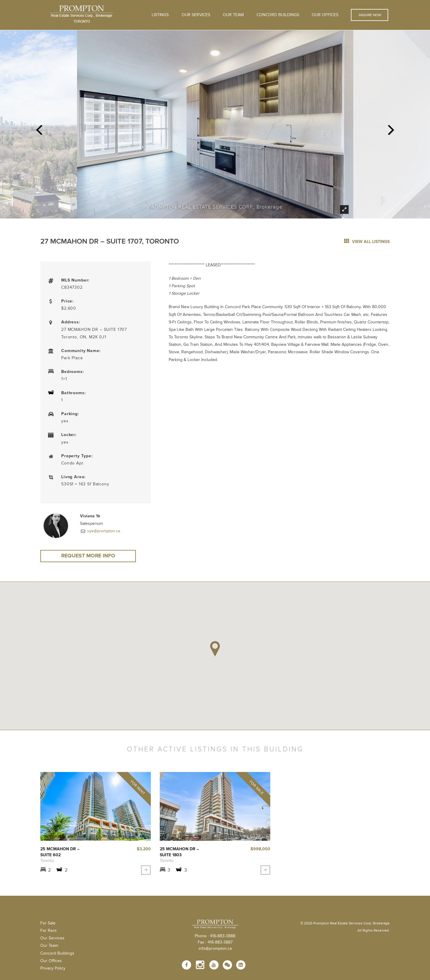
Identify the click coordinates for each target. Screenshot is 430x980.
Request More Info (88, 556)
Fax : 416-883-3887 (215, 944)
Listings (160, 15)
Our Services (52, 940)
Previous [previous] (39, 128)
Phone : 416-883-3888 (215, 938)
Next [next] (391, 128)
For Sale (48, 925)
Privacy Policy (53, 970)
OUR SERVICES (196, 15)
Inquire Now (370, 15)
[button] (215, 649)
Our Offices (325, 15)
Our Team (233, 15)
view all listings (367, 242)
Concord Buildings (278, 15)
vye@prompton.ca (103, 531)
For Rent (48, 932)
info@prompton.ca (215, 950)
